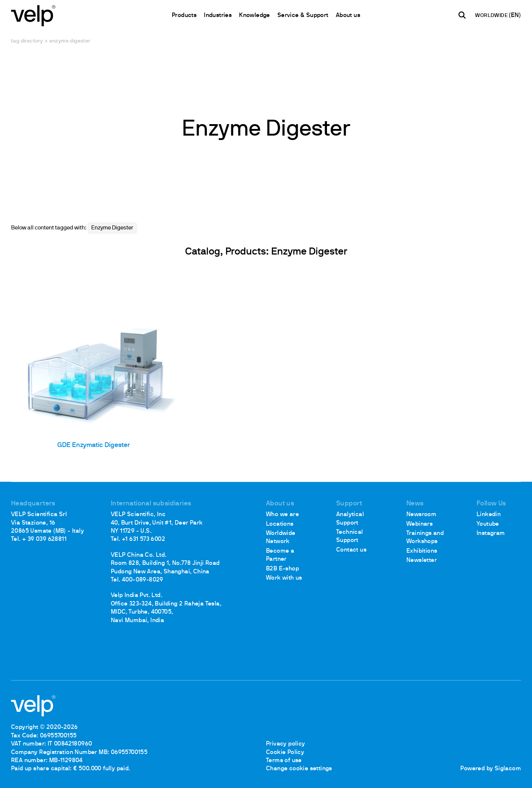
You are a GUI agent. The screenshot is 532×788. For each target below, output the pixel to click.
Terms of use (284, 761)
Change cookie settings (299, 769)
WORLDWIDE (492, 16)
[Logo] (33, 15)
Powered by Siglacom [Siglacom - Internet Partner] (491, 769)
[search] (462, 15)
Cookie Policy (285, 753)
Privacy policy (286, 744)
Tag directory (27, 41)
